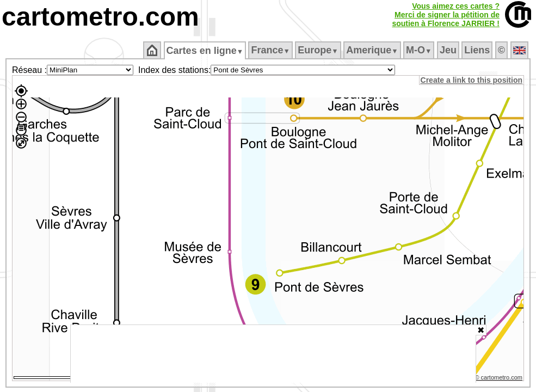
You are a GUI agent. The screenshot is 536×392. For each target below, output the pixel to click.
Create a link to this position (472, 80)
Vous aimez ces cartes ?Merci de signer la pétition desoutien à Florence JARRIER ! (446, 15)
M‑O (420, 50)
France (271, 50)
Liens (478, 50)
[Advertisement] (273, 354)
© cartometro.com (500, 379)
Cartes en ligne (205, 51)
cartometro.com (100, 17)
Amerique (373, 50)
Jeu (449, 50)
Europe (319, 50)
